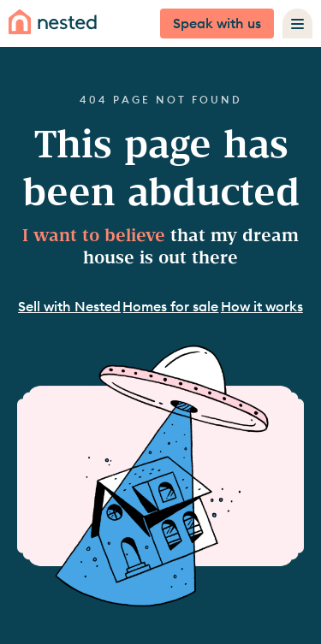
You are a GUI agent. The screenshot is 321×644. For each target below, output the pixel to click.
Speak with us (217, 23)
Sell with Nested (69, 306)
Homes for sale (170, 306)
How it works (262, 306)
